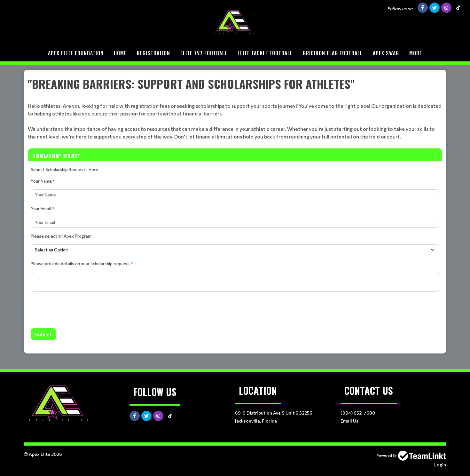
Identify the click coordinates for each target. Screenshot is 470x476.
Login (440, 465)
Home (120, 53)
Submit (43, 334)
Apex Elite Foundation (76, 53)
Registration (153, 53)
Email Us (349, 421)
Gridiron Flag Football (333, 53)
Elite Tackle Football (265, 53)
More (416, 53)
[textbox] (235, 108)
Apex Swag (386, 53)
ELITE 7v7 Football (204, 53)
